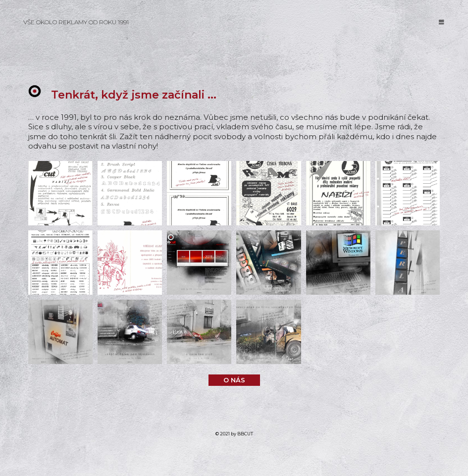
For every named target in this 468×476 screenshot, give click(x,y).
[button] (234, 380)
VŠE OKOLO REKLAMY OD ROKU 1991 (76, 22)
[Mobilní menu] (442, 22)
